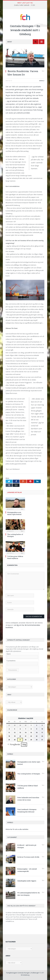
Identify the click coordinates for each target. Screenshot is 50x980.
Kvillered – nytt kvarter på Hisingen (27, 846)
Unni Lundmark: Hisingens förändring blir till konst (27, 811)
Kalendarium (12, 710)
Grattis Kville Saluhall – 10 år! (24, 5)
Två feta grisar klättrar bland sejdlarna (15, 557)
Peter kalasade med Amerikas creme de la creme (28, 799)
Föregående (14, 745)
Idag (24, 744)
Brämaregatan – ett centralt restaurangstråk (27, 870)
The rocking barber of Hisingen (29, 774)
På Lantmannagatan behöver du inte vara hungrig (28, 894)
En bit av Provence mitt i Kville (28, 857)
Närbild (42, 81)
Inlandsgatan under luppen (27, 881)
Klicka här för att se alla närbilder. (17, 829)
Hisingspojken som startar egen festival (14, 513)
